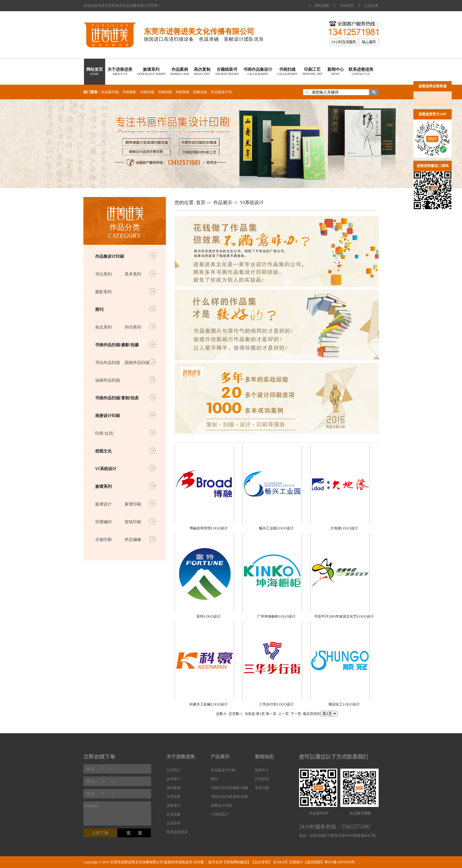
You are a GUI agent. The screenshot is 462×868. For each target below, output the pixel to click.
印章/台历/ (105, 433)
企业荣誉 (174, 823)
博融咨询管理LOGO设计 (208, 528)
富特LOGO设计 (208, 616)
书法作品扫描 (108, 363)
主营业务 (372, 6)
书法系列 (103, 274)
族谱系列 (151, 71)
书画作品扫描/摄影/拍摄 (117, 345)
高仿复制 (202, 71)
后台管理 (261, 862)
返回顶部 (314, 862)
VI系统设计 (106, 469)
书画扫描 (287, 71)
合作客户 (174, 779)
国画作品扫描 (137, 363)
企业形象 (174, 814)
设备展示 (174, 805)
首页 (201, 202)
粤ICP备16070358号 (340, 862)
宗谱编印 (103, 522)
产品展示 (220, 757)
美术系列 (133, 274)
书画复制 (182, 92)
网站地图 (322, 6)
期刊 (99, 310)
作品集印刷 (110, 92)
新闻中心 (336, 71)
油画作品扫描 (108, 380)
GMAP (281, 862)
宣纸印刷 (133, 522)
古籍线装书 (227, 71)
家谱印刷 (133, 504)
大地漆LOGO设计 (344, 528)
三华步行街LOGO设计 (276, 704)
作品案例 (180, 71)
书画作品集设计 (258, 71)
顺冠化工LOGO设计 (344, 704)
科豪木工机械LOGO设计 (208, 704)
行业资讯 (262, 779)
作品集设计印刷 (110, 256)
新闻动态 (264, 757)
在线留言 (347, 6)
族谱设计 (103, 504)
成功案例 (174, 788)
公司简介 (174, 770)
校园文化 (103, 451)
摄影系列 (103, 292)
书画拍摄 (165, 92)
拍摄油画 (200, 92)
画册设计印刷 (108, 416)
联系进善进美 (361, 71)
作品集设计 (220, 92)
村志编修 (133, 540)
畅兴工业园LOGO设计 (276, 528)
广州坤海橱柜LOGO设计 (276, 616)
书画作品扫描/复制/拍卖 (117, 398)
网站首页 (95, 71)
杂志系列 (103, 327)
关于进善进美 (120, 71)
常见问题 (262, 788)
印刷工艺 (312, 71)
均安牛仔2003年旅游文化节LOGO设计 (344, 616)
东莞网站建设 (237, 862)
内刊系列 (133, 327)
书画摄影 (129, 92)
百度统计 (296, 862)
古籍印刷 (103, 540)
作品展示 (223, 202)
